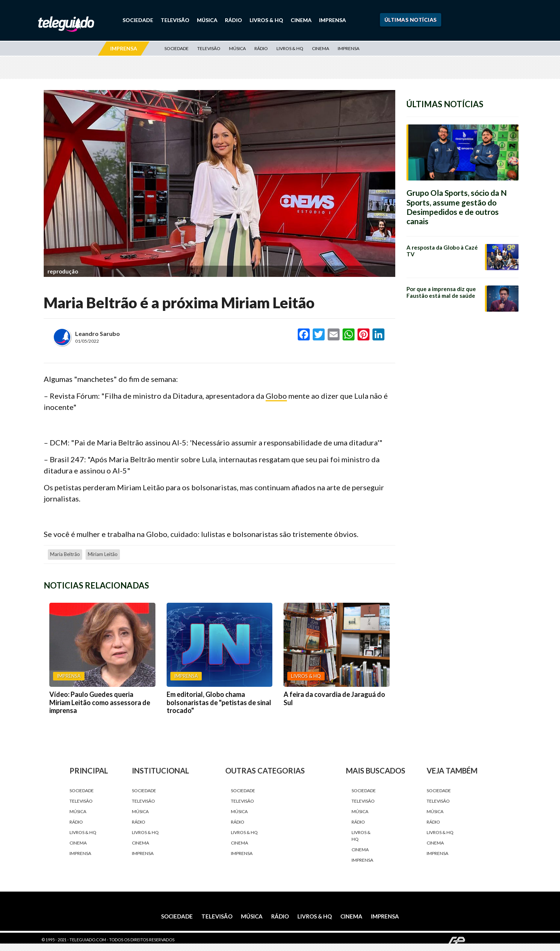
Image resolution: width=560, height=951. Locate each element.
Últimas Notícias (411, 20)
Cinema (301, 20)
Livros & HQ (266, 20)
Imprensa (332, 20)
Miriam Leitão (103, 554)
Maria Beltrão (65, 554)
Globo (276, 396)
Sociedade (138, 20)
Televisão (175, 20)
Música (207, 20)
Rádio (233, 20)
